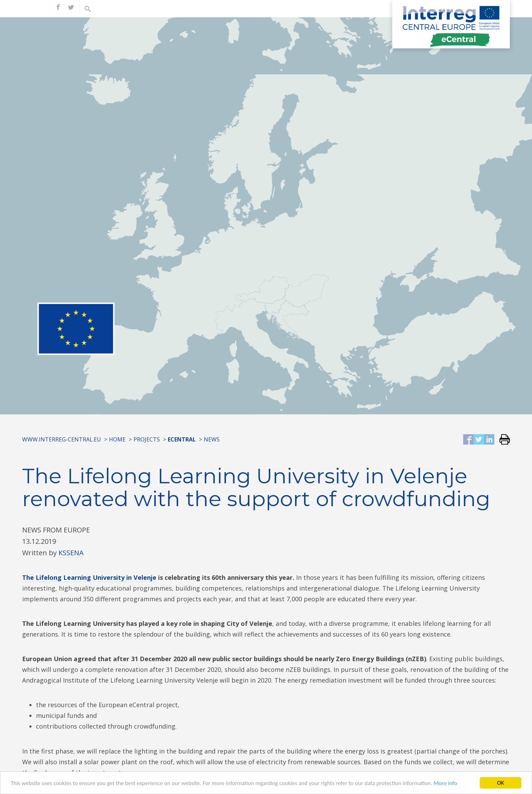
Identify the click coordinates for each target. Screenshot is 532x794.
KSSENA (71, 553)
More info (446, 786)
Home (117, 439)
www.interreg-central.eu (62, 439)
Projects (147, 439)
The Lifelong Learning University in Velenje (89, 577)
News (212, 439)
